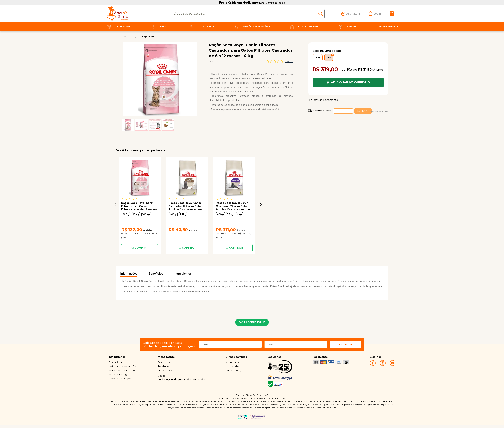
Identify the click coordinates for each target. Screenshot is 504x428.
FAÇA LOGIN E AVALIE (252, 322)
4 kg (239, 214)
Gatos (158, 27)
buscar (322, 14)
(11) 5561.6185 (165, 370)
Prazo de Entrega (118, 374)
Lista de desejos (234, 370)
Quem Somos (116, 362)
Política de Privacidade (122, 370)
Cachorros (118, 27)
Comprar (141, 248)
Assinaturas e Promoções (123, 366)
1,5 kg (136, 214)
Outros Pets (201, 27)
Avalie (289, 61)
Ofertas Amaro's (387, 27)
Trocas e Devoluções (120, 379)
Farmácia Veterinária (251, 27)
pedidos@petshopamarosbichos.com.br (181, 379)
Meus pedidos (233, 366)
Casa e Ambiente (304, 27)
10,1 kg (146, 214)
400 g (126, 214)
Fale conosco (165, 362)
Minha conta (232, 362)
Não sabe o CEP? (379, 112)
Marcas (347, 27)
